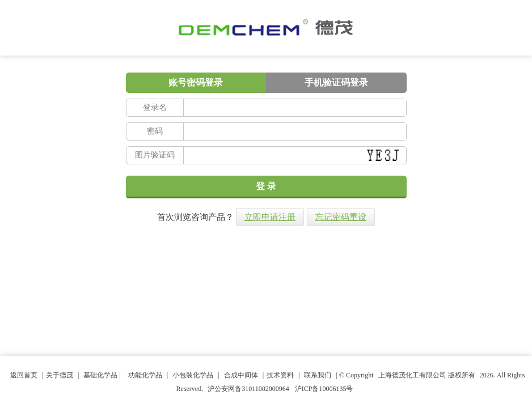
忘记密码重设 (341, 217)
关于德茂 (60, 375)
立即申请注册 (270, 217)
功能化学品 (145, 375)
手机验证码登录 (336, 82)
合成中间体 (241, 375)
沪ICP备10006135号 (324, 389)
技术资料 (280, 375)
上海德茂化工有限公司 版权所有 (427, 375)
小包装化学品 (193, 375)
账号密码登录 (196, 82)
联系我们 (318, 375)
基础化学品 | (103, 375)
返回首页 (24, 375)
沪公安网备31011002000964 (248, 389)
